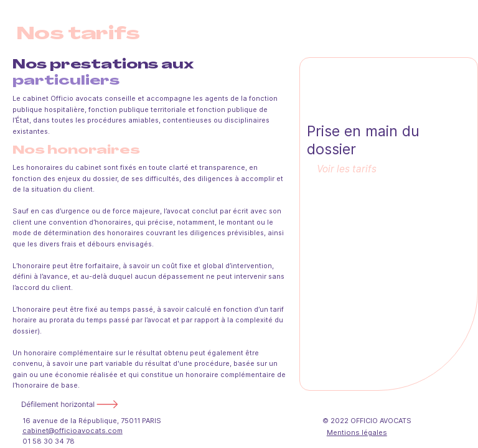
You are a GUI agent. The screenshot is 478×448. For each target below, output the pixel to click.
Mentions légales (357, 432)
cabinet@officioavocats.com (73, 431)
